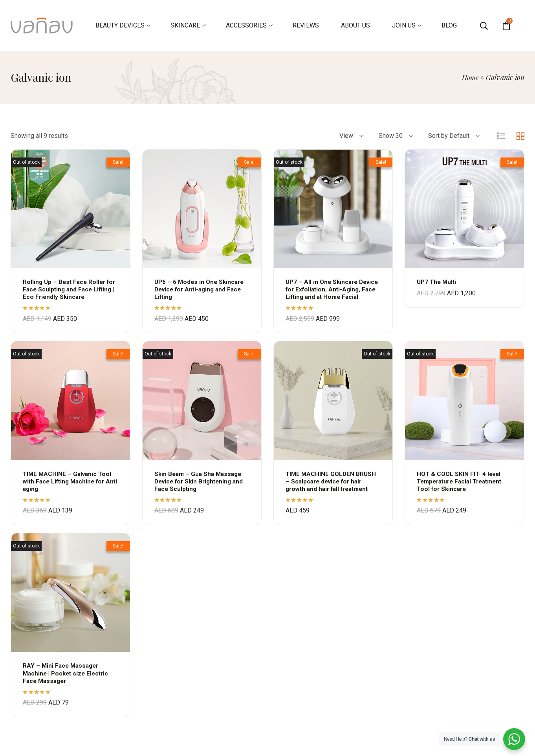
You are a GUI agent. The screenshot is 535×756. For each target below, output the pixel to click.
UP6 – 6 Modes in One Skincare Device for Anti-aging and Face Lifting (201, 289)
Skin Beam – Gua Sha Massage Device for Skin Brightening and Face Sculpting (202, 489)
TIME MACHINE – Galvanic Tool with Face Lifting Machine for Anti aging (69, 489)
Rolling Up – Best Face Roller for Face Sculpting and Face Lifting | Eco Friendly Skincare (67, 289)
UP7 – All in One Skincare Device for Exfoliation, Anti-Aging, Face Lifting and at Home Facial (333, 293)
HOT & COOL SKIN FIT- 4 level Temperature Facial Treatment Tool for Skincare (463, 489)
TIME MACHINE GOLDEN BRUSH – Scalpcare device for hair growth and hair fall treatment (332, 489)
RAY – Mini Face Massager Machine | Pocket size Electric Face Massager (68, 681)
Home (469, 77)
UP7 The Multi (438, 282)
